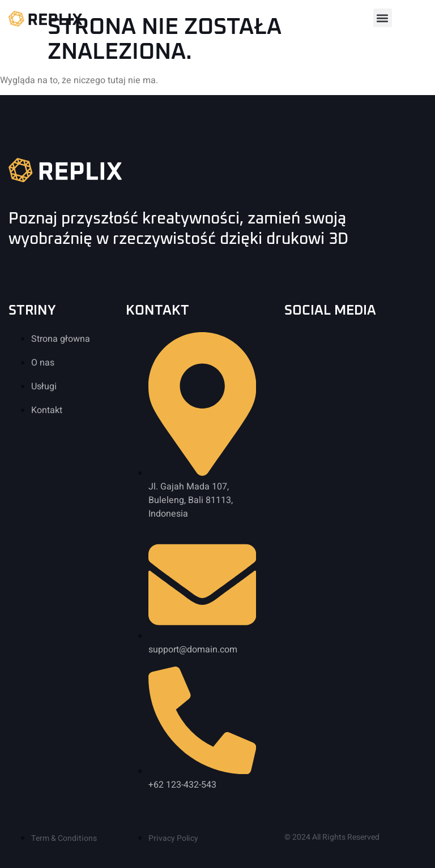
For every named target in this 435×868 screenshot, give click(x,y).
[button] (383, 18)
